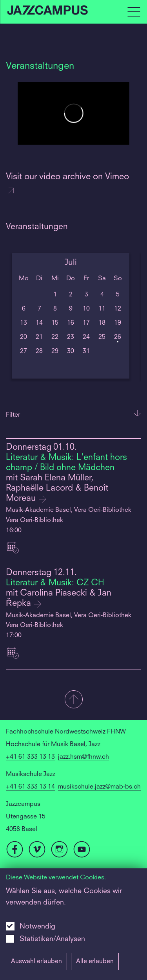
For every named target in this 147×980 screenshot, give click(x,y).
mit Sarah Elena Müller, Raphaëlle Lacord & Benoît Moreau (57, 488)
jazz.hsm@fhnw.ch (83, 757)
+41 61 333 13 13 (30, 757)
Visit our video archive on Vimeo (67, 184)
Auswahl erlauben (36, 962)
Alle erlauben (95, 962)
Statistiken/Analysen (52, 939)
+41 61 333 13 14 (30, 787)
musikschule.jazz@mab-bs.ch (99, 787)
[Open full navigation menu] (134, 12)
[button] (73, 700)
